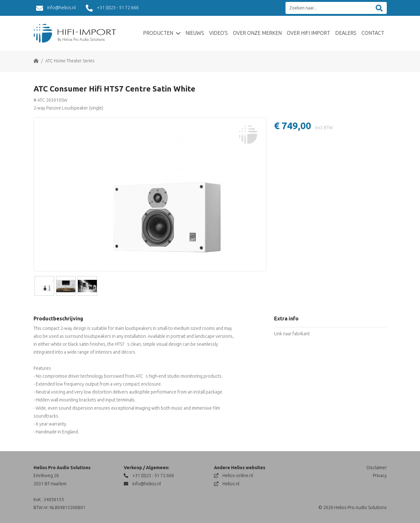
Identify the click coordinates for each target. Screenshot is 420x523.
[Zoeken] (379, 8)
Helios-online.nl (233, 476)
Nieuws (195, 33)
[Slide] (44, 286)
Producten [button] (159, 33)
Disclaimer (377, 468)
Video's (219, 33)
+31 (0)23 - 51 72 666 (112, 8)
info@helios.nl (56, 8)
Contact (373, 33)
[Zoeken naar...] (329, 8)
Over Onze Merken (257, 33)
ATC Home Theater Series (70, 61)
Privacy (380, 476)
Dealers (346, 33)
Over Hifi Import (308, 33)
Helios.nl (227, 484)
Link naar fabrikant (292, 334)
